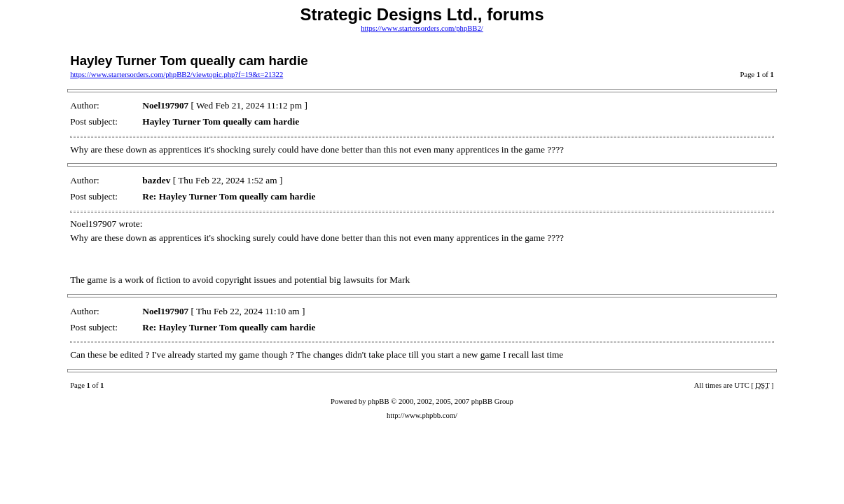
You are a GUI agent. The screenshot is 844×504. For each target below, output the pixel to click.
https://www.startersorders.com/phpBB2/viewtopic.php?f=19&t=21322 (177, 75)
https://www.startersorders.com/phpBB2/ (422, 28)
